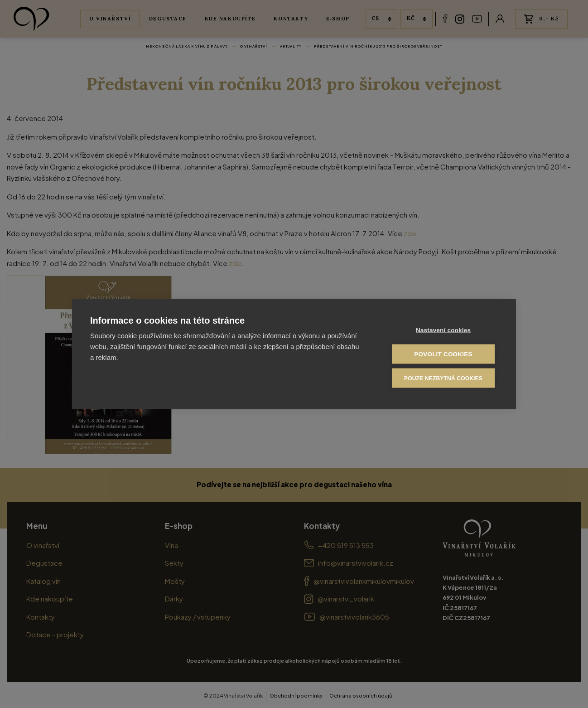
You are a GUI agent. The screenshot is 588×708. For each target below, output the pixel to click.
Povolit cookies (443, 354)
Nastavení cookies (443, 330)
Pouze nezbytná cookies (443, 378)
